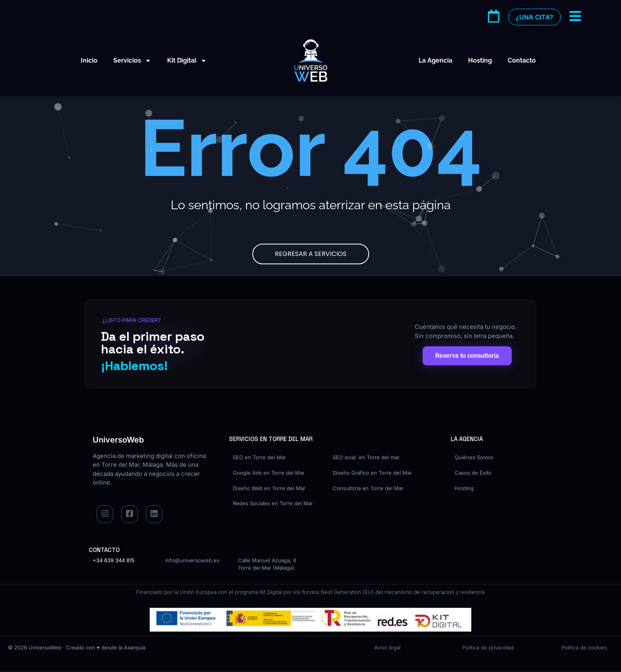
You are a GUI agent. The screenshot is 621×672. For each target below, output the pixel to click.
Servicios (132, 61)
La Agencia (435, 60)
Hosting (480, 60)
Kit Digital (187, 61)
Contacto (522, 60)
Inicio (89, 60)
